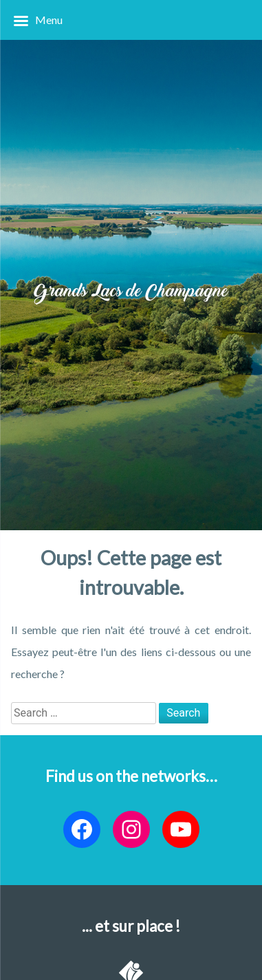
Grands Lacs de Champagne (131, 292)
